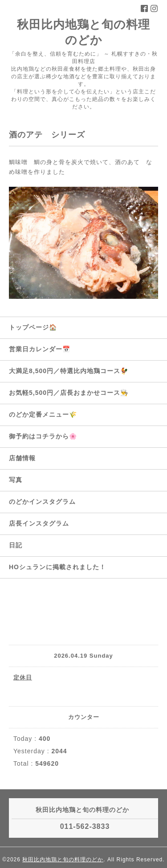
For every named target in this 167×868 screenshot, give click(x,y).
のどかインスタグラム (42, 502)
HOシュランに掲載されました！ (57, 567)
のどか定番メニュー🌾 (43, 414)
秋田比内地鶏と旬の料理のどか (63, 860)
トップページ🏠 (33, 327)
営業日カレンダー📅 (40, 349)
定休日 (23, 677)
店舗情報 (22, 458)
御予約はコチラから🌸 (43, 436)
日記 (16, 545)
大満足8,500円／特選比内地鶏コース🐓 (69, 371)
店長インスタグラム (39, 523)
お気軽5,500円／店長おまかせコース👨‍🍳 (69, 393)
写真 (16, 480)
